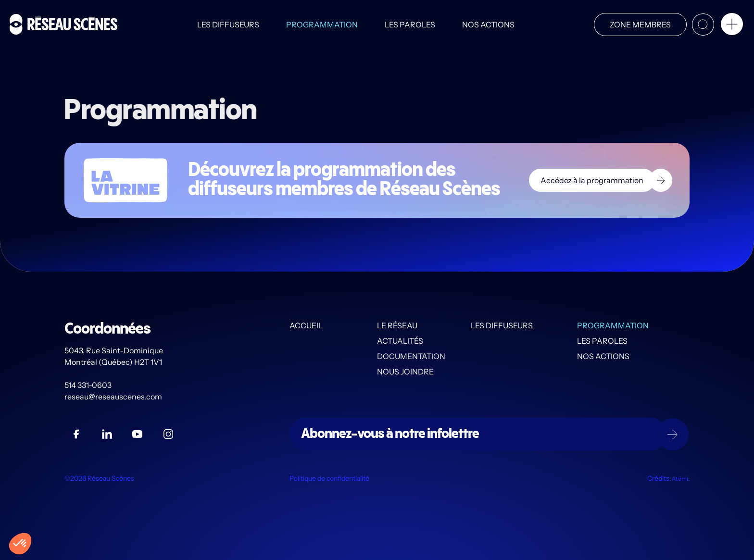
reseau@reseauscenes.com (114, 397)
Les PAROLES (410, 25)
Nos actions (488, 25)
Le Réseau (397, 325)
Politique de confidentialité (329, 478)
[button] (732, 26)
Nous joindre (405, 372)
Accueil (306, 325)
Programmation (322, 25)
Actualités (400, 341)
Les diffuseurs (228, 25)
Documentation (411, 356)
